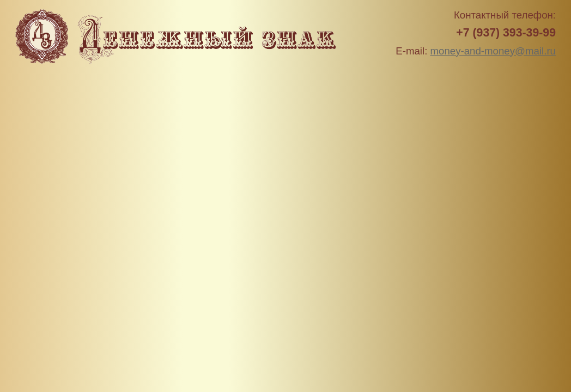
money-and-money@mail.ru (493, 51)
